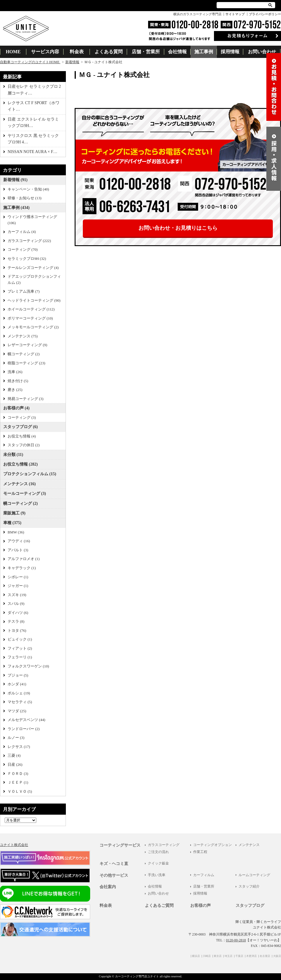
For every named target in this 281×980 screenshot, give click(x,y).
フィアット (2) (20, 648)
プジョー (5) (18, 675)
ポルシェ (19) (19, 693)
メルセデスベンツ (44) (26, 720)
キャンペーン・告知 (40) (28, 189)
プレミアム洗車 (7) (24, 291)
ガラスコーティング (164, 845)
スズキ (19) (17, 595)
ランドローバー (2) (24, 729)
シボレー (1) (18, 577)
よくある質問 (109, 52)
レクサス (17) (19, 747)
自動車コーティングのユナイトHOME (30, 62)
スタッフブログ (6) (20, 427)
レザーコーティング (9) (27, 345)
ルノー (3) (16, 738)
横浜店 (196, 956)
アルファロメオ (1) (24, 559)
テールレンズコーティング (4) (33, 268)
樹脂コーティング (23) (26, 363)
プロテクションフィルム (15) (30, 474)
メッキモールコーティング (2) (33, 327)
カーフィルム (204, 875)
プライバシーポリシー (265, 14)
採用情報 (230, 52)
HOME (13, 52)
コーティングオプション (213, 845)
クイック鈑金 (158, 863)
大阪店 (277, 956)
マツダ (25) (17, 711)
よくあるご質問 (159, 906)
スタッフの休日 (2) (24, 445)
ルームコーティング (254, 875)
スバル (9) (16, 604)
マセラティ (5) (20, 702)
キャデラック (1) (22, 568)
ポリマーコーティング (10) (30, 318)
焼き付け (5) (18, 381)
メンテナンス (249, 845)
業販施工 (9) (14, 513)
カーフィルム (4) (22, 232)
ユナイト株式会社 (14, 845)
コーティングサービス (120, 845)
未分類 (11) (13, 455)
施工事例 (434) (16, 208)
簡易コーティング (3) (25, 399)
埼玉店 (228, 956)
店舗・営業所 (146, 52)
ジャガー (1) (18, 586)
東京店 (218, 956)
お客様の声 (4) (16, 408)
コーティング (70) (23, 250)
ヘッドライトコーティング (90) (34, 301)
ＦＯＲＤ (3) (18, 774)
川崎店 (207, 956)
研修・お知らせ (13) (25, 198)
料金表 (77, 52)
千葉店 (239, 956)
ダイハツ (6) (18, 613)
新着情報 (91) (15, 180)
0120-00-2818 (236, 940)
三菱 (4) (14, 756)
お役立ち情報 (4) (22, 436)
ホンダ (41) (17, 684)
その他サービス (114, 875)
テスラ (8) (16, 622)
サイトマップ (235, 14)
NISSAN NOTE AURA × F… (32, 152)
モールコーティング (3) (25, 494)
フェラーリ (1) (20, 657)
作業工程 (200, 852)
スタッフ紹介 (249, 886)
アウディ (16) (19, 541)
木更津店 (251, 956)
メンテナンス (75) (23, 336)
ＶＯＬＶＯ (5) (20, 792)
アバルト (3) (18, 550)
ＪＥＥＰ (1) (18, 782)
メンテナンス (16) (19, 484)
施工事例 (204, 52)
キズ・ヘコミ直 (114, 864)
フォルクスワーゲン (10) (28, 666)
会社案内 (108, 887)
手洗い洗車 (157, 875)
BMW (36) (16, 532)
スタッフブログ (250, 906)
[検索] (243, 5)
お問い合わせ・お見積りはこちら (178, 228)
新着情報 (72, 62)
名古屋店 (265, 956)
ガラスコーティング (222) (29, 241)
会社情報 (177, 52)
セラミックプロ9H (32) (27, 259)
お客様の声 (201, 906)
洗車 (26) (15, 372)
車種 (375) (12, 523)
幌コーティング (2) (24, 354)
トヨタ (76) (17, 631)
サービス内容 (45, 52)
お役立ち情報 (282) (20, 464)
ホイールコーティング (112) (31, 309)
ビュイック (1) (20, 639)
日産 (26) (15, 765)
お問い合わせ (262, 52)
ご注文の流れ (158, 852)
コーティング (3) (22, 418)
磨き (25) (15, 390)
